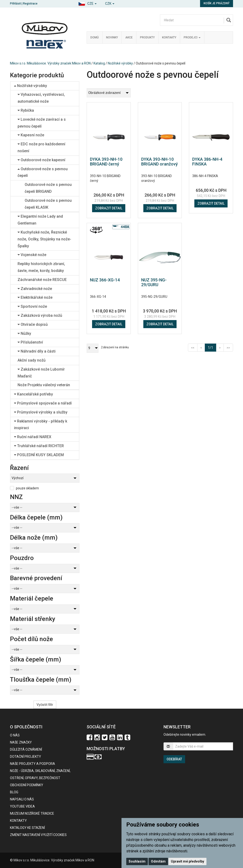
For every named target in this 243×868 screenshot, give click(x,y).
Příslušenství (30, 342)
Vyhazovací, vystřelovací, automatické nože (41, 98)
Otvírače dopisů (33, 324)
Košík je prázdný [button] (217, 3)
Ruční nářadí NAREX (33, 437)
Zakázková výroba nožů (40, 315)
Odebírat (174, 759)
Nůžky (24, 333)
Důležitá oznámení (26, 749)
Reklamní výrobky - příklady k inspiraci (41, 425)
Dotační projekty (26, 757)
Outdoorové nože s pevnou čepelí (43, 172)
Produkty (147, 37)
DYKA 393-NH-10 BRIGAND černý (106, 162)
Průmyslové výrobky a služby (41, 412)
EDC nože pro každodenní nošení (41, 147)
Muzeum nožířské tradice (32, 813)
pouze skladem (27, 488)
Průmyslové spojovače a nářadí (43, 403)
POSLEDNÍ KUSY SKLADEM (39, 455)
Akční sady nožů (32, 360)
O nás (15, 735)
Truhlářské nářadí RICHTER (39, 446)
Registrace (30, 4)
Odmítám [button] (158, 861)
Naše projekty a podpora (33, 764)
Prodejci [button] (192, 37)
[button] (87, 3)
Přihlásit (15, 4)
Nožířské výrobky (120, 63)
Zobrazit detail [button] (109, 208)
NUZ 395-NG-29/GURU (154, 282)
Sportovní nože (32, 306)
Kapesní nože (31, 135)
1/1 (212, 347)
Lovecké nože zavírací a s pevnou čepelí (42, 123)
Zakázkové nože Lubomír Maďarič (41, 373)
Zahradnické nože (35, 289)
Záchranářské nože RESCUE (42, 280)
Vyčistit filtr (45, 705)
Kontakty (169, 37)
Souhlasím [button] (137, 861)
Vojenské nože (32, 255)
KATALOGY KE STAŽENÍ (27, 828)
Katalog (99, 63)
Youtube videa (22, 806)
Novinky (112, 37)
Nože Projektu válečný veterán (44, 385)
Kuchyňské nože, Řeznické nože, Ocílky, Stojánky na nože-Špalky (44, 239)
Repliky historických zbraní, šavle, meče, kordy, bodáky (41, 267)
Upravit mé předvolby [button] (187, 861)
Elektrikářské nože (35, 297)
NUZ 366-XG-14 (105, 280)
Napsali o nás (22, 799)
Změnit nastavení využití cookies (38, 835)
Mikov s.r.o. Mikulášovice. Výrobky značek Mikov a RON (50, 63)
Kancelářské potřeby (33, 394)
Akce (129, 37)
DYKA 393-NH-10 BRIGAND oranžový (159, 162)
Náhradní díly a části (37, 351)
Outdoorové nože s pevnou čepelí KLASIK (48, 204)
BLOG (14, 792)
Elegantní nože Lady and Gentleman (40, 220)
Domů (95, 37)
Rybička (26, 110)
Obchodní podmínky (27, 785)
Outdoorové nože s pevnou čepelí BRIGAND (48, 188)
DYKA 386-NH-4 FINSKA (207, 162)
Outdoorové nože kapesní (41, 160)
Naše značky (21, 742)
